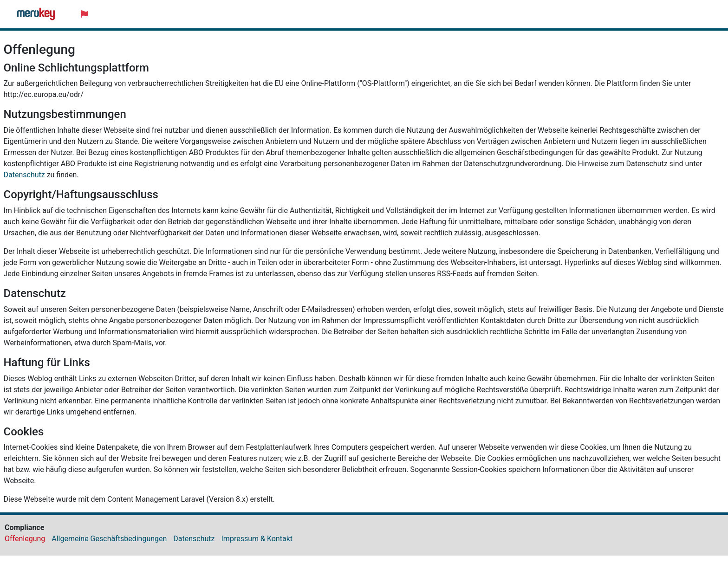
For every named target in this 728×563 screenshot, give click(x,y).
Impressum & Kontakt (257, 539)
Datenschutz (24, 175)
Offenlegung (25, 539)
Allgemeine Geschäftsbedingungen (109, 539)
